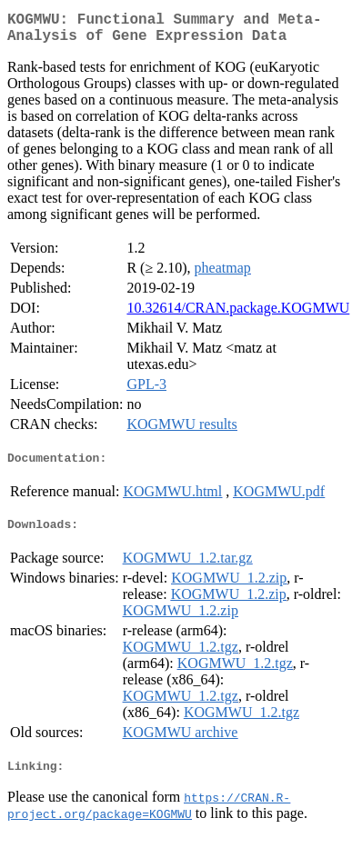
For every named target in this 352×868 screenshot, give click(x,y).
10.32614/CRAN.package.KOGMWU (238, 315)
